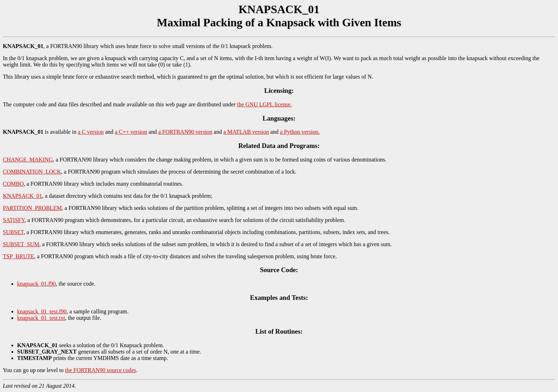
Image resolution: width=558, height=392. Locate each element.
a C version (91, 132)
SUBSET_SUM (21, 244)
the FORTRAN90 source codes (101, 370)
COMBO (13, 184)
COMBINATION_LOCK (32, 172)
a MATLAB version (246, 132)
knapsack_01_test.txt (41, 318)
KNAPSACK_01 (22, 196)
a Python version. (300, 132)
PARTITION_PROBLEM (32, 208)
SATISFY (14, 220)
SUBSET (13, 232)
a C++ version (131, 132)
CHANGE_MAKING (28, 160)
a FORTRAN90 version (185, 132)
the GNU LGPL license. (264, 104)
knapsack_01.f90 (36, 284)
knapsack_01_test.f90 (42, 311)
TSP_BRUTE (19, 256)
